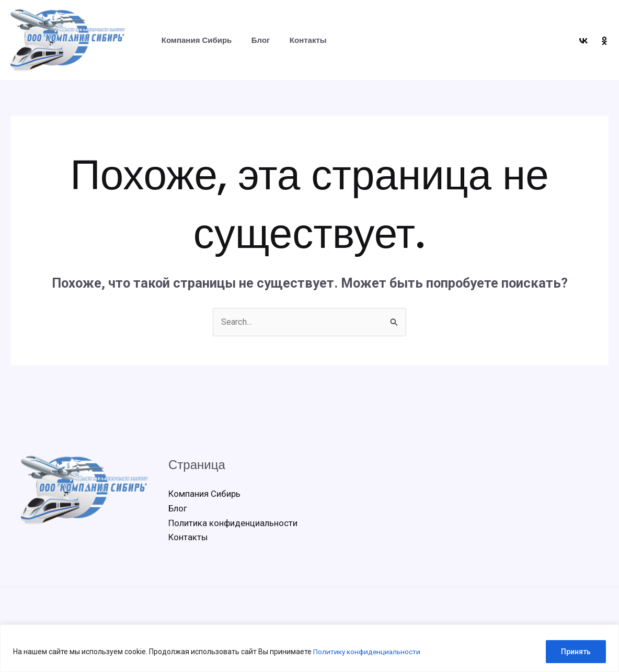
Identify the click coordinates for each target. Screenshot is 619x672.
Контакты (298, 40)
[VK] (583, 41)
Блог (255, 40)
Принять (576, 652)
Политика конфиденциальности (233, 524)
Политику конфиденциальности (368, 652)
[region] (309, 648)
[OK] (604, 41)
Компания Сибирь (195, 40)
